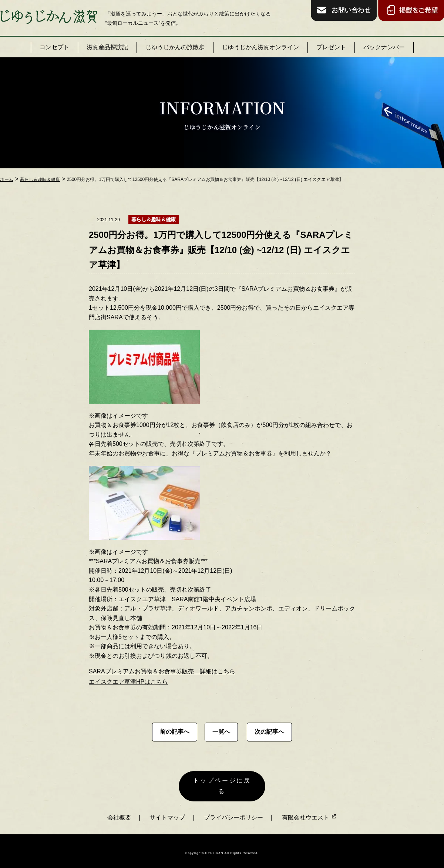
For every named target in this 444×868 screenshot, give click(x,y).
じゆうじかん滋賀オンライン (260, 47)
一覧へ (221, 732)
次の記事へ (269, 732)
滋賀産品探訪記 (107, 47)
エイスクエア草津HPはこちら (128, 682)
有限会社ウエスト (309, 813)
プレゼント (331, 47)
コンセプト (54, 47)
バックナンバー (384, 47)
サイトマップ (167, 813)
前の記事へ (175, 732)
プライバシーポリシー (233, 813)
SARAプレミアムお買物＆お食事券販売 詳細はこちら (162, 671)
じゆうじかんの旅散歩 (175, 47)
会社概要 (119, 813)
